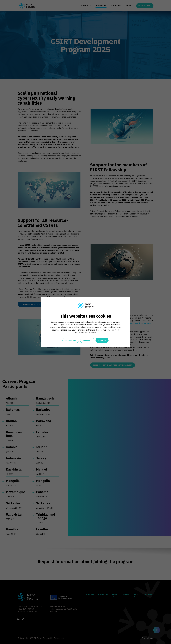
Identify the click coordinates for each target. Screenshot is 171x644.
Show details (71, 340)
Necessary (87, 340)
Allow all (102, 340)
